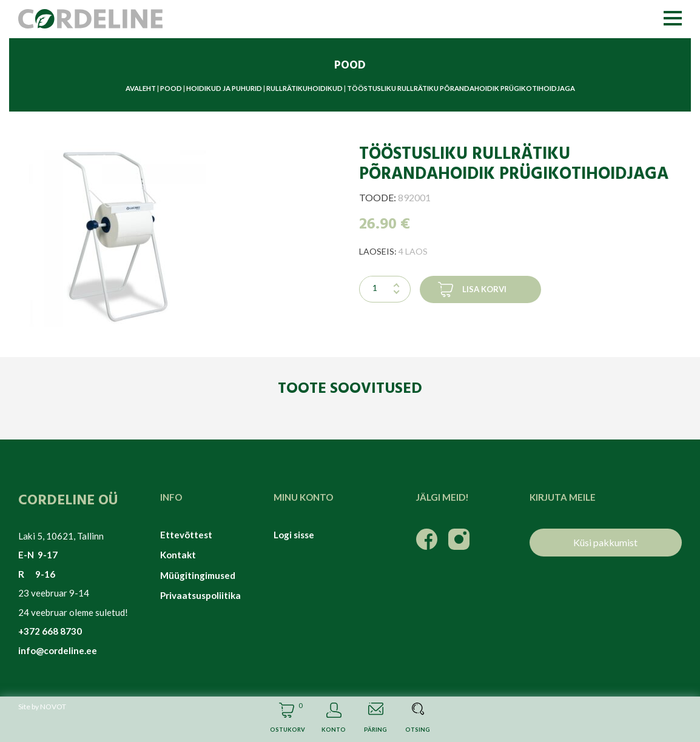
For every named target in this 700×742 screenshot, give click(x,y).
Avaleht (141, 88)
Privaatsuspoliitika (200, 595)
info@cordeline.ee (58, 650)
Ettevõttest (186, 535)
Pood (171, 88)
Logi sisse (294, 535)
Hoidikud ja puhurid (224, 88)
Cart (287, 719)
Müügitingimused (198, 575)
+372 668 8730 (50, 631)
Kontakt (178, 555)
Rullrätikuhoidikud (305, 88)
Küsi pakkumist (605, 542)
